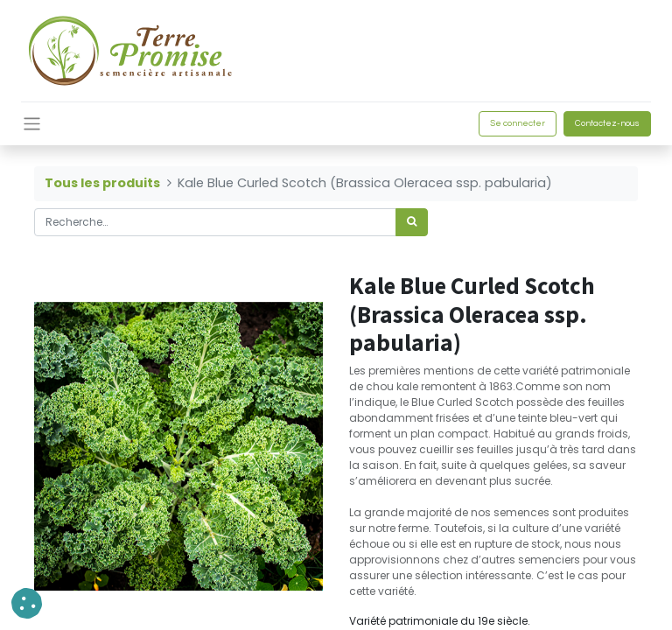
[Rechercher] (412, 222)
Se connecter (518, 123)
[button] (27, 603)
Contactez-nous (607, 123)
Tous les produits (102, 183)
